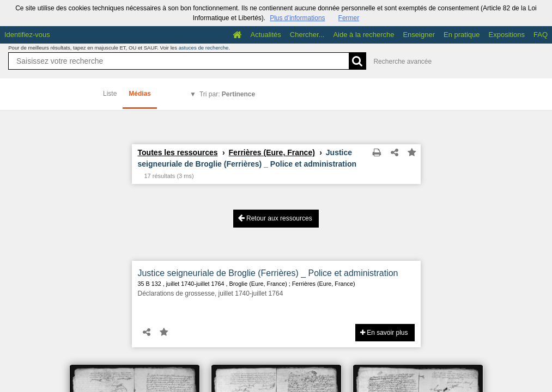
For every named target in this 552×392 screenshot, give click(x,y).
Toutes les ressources (178, 152)
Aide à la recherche (363, 35)
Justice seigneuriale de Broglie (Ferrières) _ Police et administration (268, 273)
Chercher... (307, 35)
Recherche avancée (402, 62)
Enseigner (419, 35)
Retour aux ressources (275, 218)
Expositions (507, 35)
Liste (110, 94)
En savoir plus (384, 333)
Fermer (349, 18)
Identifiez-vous (27, 35)
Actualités (265, 35)
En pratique (462, 35)
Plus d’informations (297, 18)
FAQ (541, 35)
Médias (140, 94)
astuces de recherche (204, 48)
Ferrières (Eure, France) (272, 152)
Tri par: (227, 94)
